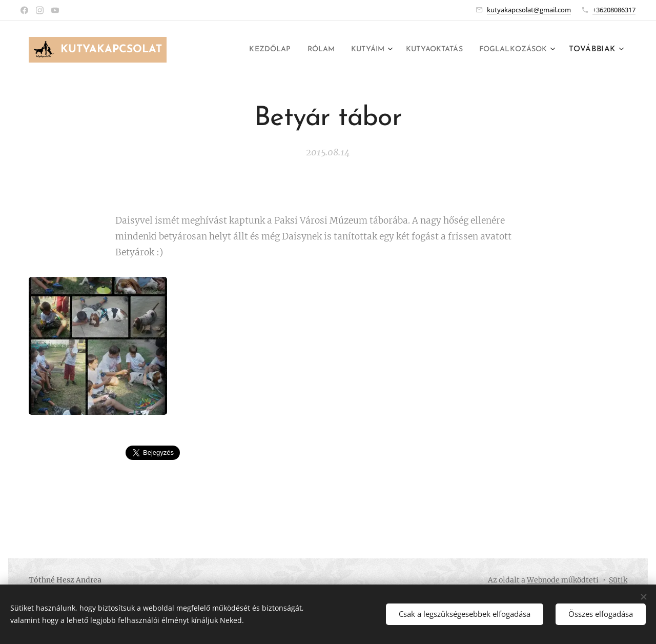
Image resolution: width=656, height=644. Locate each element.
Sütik (618, 580)
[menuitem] (247, 50)
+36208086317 (614, 10)
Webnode (543, 580)
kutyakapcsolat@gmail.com (529, 10)
